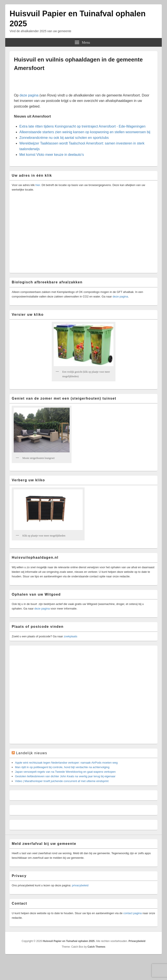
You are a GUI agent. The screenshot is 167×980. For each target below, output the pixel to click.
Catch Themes (96, 947)
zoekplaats (70, 636)
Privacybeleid (137, 941)
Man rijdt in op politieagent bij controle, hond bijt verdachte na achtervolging (62, 767)
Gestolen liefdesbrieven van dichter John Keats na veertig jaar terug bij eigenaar (65, 776)
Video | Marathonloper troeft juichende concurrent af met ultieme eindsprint (62, 781)
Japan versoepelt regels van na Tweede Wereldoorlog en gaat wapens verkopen (65, 772)
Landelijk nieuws (32, 753)
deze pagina (29, 95)
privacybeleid (80, 885)
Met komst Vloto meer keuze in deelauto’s (52, 155)
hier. (38, 185)
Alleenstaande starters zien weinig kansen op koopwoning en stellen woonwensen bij (85, 132)
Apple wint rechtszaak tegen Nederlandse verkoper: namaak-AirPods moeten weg (66, 763)
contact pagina (133, 913)
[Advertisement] (67, 84)
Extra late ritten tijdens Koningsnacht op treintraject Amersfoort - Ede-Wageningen (82, 126)
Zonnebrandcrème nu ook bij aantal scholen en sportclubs (64, 138)
